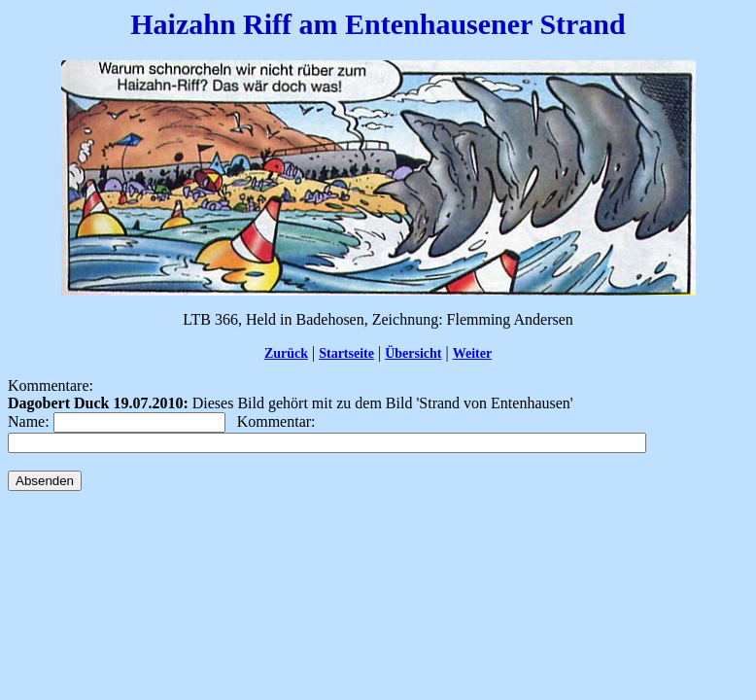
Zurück (286, 353)
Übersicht (413, 353)
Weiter (472, 353)
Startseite (346, 353)
